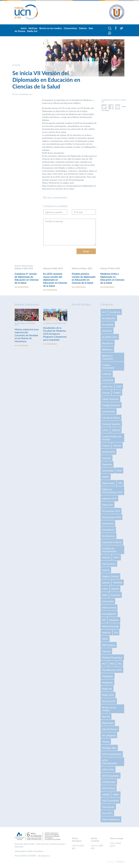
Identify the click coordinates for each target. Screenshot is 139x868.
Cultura (106, 446)
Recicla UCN (109, 702)
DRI (120, 483)
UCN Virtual (109, 789)
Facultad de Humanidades (109, 550)
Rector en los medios (51, 28)
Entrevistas (108, 524)
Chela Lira (107, 387)
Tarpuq (106, 742)
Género (106, 583)
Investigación (109, 614)
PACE (105, 639)
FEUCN (106, 558)
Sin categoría (109, 736)
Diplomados (109, 483)
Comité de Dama (111, 418)
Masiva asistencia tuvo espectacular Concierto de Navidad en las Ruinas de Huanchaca (27, 336)
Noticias (106, 633)
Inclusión (115, 595)
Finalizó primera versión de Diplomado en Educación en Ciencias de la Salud (84, 278)
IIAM (105, 595)
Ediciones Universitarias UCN (112, 491)
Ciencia (106, 393)
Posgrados (108, 677)
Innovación (108, 602)
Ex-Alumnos (109, 536)
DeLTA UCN (109, 452)
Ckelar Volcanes (110, 399)
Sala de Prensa (110, 729)
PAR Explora (109, 645)
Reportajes (108, 723)
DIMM (106, 477)
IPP (104, 620)
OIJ (116, 633)
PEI (120, 664)
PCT (104, 664)
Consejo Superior (111, 424)
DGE (119, 471)
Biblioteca (107, 350)
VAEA (116, 795)
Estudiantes (108, 530)
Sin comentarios (22, 287)
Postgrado (108, 683)
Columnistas (70, 28)
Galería (83, 28)
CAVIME (107, 374)
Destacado (108, 471)
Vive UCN (107, 814)
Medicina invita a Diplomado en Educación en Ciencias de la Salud (112, 278)
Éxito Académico (111, 820)
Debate (117, 446)
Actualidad (108, 325)
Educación (108, 505)
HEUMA (118, 583)
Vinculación (108, 807)
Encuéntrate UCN (112, 518)
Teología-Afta (109, 748)
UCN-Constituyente (110, 762)
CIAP (119, 387)
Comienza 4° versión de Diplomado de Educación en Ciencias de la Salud (27, 278)
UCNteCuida (109, 782)
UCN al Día (108, 770)
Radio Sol (32, 31)
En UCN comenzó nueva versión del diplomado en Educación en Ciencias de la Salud (55, 280)
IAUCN (115, 589)
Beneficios (108, 344)
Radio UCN (108, 695)
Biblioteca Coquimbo (108, 358)
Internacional (109, 608)
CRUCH (116, 431)
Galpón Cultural (110, 577)
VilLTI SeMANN (110, 801)
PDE (112, 664)
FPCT (116, 558)
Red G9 (106, 717)
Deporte (107, 458)
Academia (115, 312)
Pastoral (106, 652)
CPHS (105, 431)
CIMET (117, 393)
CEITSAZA (108, 381)
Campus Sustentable (108, 367)
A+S (104, 312)
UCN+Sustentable (112, 754)
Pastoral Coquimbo (112, 658)
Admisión (107, 331)
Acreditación (109, 319)
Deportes (107, 465)
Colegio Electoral (111, 406)
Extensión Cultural (112, 543)
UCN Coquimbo (111, 776)
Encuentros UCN (111, 511)
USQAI (106, 795)
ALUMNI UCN (110, 337)
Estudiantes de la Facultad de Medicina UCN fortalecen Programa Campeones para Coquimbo (55, 334)
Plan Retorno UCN (112, 670)
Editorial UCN (110, 499)
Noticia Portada (110, 627)
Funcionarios (109, 564)
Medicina (114, 620)
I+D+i (105, 589)
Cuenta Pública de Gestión (112, 438)
